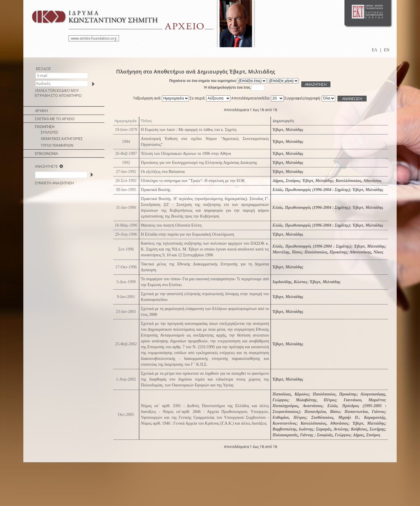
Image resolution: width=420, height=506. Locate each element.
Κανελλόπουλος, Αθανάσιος (359, 181)
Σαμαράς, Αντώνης (332, 429)
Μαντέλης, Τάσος (287, 252)
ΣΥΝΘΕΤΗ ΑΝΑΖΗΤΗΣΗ (54, 183)
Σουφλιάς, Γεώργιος (334, 435)
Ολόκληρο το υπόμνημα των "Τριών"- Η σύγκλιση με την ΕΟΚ (193, 181)
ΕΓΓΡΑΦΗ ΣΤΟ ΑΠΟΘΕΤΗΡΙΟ (58, 96)
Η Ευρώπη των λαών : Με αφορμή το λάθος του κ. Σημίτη (189, 130)
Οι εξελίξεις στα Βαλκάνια (163, 172)
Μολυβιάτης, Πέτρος (316, 400)
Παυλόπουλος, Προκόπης (326, 252)
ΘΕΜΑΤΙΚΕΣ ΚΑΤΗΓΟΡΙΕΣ (62, 139)
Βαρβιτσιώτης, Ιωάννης (293, 429)
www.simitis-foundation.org (94, 38)
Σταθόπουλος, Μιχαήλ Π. (335, 417)
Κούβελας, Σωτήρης (368, 429)
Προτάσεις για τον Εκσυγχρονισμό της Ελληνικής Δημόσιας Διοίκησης (199, 163)
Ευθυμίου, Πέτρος (289, 417)
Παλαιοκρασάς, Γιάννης (293, 435)
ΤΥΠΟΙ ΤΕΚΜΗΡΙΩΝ (57, 145)
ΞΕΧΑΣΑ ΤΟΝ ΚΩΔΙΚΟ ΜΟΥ (57, 91)
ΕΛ (375, 50)
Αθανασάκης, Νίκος (366, 252)
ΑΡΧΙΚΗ (41, 111)
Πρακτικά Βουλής (156, 190)
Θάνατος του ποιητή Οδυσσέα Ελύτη (171, 225)
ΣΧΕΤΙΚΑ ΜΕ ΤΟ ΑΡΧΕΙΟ (55, 119)
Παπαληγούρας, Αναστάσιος (297, 406)
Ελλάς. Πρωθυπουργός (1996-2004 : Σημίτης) (311, 190)
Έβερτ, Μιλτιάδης (288, 130)
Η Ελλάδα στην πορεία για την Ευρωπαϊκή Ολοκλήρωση (188, 234)
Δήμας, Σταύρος (286, 181)
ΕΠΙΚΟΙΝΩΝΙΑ (47, 153)
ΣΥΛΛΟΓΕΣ (50, 132)
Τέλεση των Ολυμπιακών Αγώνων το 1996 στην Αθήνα (186, 154)
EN (387, 50)
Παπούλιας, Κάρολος (291, 394)
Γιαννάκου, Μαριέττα (364, 400)
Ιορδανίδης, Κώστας (290, 282)
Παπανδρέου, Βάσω (322, 412)
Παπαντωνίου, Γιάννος (365, 412)
